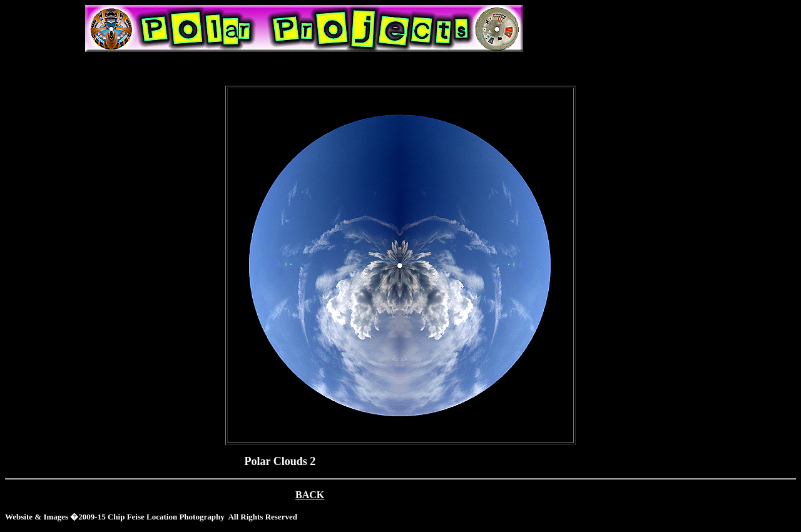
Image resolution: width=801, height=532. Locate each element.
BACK (310, 495)
